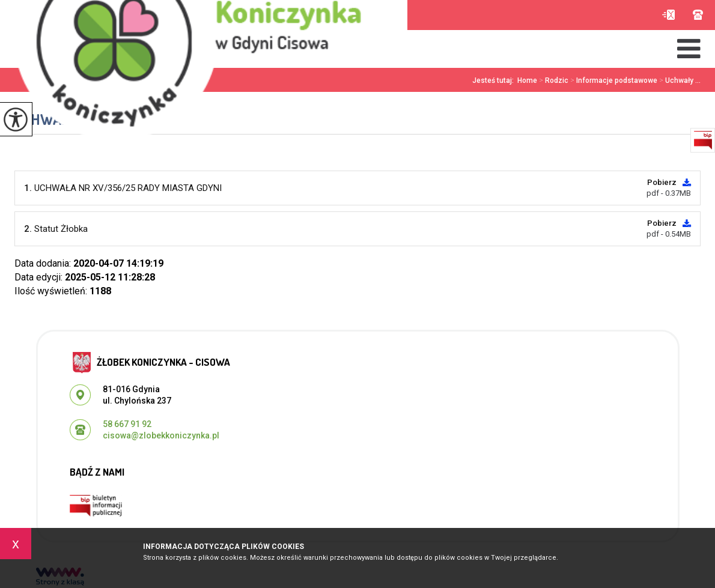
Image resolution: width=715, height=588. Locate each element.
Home (527, 80)
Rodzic (553, 80)
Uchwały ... (679, 80)
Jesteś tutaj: (495, 80)
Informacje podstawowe (613, 80)
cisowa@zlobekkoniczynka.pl (668, 15)
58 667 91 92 (698, 15)
